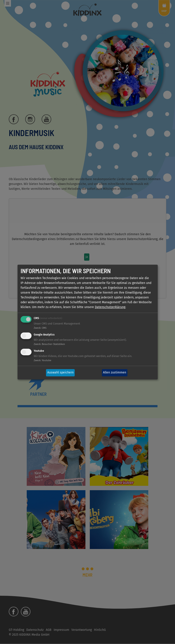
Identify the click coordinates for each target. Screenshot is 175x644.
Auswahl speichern (60, 373)
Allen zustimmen (115, 373)
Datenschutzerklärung (110, 307)
